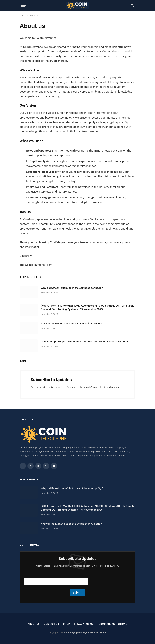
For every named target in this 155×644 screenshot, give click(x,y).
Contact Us (52, 624)
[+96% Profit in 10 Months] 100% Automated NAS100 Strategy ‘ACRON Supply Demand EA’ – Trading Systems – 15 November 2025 (88, 307)
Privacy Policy (84, 624)
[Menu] (23, 5)
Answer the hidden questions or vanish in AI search (71, 324)
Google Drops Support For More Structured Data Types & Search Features (85, 341)
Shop (67, 624)
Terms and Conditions (112, 624)
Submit (78, 593)
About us (34, 624)
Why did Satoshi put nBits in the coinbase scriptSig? (72, 288)
